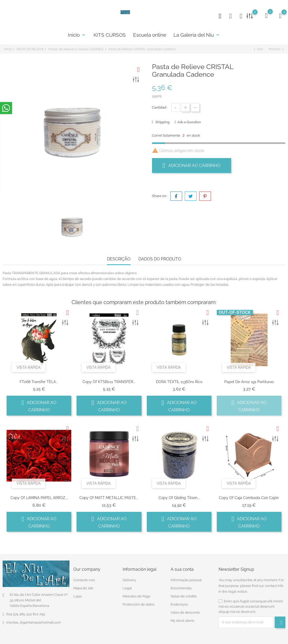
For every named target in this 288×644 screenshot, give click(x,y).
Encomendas (181, 588)
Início (77, 35)
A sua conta (182, 569)
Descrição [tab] (119, 259)
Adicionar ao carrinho (192, 165)
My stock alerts (182, 621)
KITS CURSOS (110, 35)
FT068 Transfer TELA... (39, 382)
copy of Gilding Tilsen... (179, 498)
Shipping (162, 122)
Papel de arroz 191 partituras (249, 382)
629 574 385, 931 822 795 (26, 614)
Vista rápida (29, 367)
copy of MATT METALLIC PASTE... (109, 498)
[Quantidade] (176, 107)
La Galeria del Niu (197, 35)
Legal (127, 588)
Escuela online (150, 35)
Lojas (78, 596)
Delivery (129, 580)
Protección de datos (138, 604)
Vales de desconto (185, 612)
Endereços (179, 604)
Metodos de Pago (137, 596)
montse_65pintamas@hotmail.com (34, 622)
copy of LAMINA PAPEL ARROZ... (39, 498)
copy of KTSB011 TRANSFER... (109, 382)
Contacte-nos (84, 580)
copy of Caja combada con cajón (249, 498)
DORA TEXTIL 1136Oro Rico (179, 382)
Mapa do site (83, 588)
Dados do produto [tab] (160, 259)
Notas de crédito (184, 596)
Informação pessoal (186, 580)
